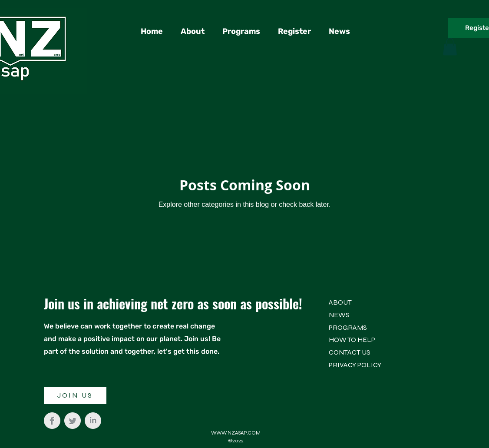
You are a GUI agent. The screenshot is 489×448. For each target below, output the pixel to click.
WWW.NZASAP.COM (236, 433)
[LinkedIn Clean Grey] (93, 421)
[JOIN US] (75, 395)
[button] (450, 47)
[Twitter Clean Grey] (73, 421)
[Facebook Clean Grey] (52, 421)
